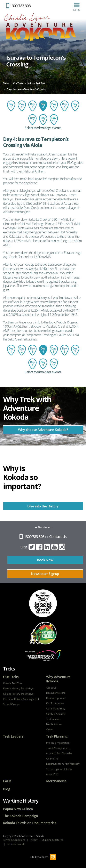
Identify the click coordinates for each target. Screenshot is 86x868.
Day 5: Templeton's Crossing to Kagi (54, 106)
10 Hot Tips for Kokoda (59, 769)
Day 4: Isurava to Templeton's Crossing (43, 106)
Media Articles (54, 724)
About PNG (52, 774)
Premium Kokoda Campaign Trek (21, 699)
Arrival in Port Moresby (59, 753)
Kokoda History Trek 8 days (18, 689)
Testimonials (53, 719)
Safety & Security (56, 714)
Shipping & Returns (52, 840)
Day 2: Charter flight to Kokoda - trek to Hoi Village (22, 106)
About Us (51, 688)
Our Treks (11, 677)
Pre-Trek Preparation (58, 743)
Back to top (43, 527)
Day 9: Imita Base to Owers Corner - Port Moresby (43, 120)
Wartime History (21, 801)
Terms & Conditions (14, 840)
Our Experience (55, 703)
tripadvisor (43, 603)
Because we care (56, 693)
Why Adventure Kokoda (58, 679)
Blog (24, 547)
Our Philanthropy (56, 709)
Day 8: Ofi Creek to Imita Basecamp (32, 120)
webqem (43, 857)
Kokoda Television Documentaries (30, 823)
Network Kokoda (16, 844)
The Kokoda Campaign (21, 816)
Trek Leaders (13, 736)
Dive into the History (43, 506)
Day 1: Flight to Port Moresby (11, 106)
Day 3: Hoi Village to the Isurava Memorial (32, 106)
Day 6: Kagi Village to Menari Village (64, 106)
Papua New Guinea (18, 809)
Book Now (45, 560)
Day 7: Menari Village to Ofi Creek (75, 106)
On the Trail (53, 759)
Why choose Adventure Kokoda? (43, 430)
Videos (50, 730)
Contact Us (58, 537)
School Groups (11, 704)
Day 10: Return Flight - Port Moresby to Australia (54, 120)
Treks (9, 669)
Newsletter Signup (45, 574)
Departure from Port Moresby (63, 764)
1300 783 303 (18, 6)
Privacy (34, 840)
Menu (77, 7)
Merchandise (56, 781)
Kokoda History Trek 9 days (18, 694)
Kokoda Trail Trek (13, 683)
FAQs (7, 781)
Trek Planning (57, 736)
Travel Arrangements (58, 748)
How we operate (55, 698)
